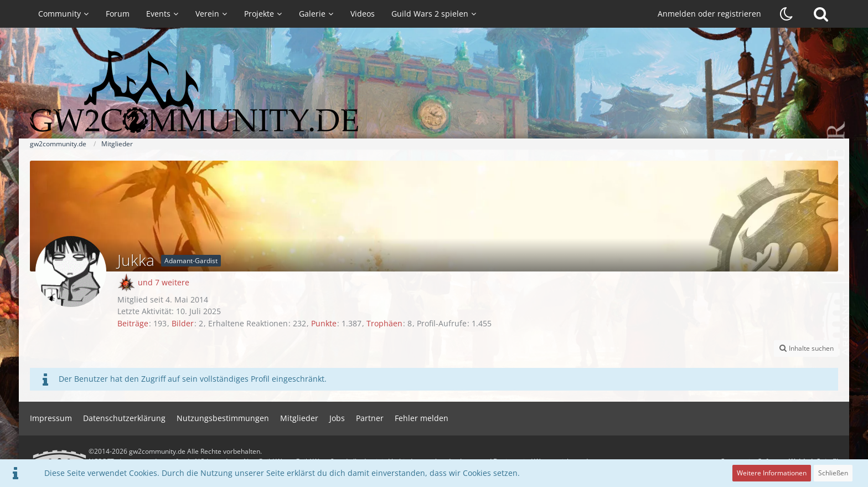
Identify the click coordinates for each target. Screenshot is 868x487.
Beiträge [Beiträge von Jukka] (133, 323)
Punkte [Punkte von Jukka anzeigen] (324, 323)
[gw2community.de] (434, 91)
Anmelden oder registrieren (709, 14)
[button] (806, 348)
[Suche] (821, 14)
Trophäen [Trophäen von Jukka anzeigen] (384, 323)
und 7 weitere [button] (164, 282)
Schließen (833, 473)
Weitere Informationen (772, 473)
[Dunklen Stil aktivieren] (787, 14)
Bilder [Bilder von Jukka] (183, 323)
